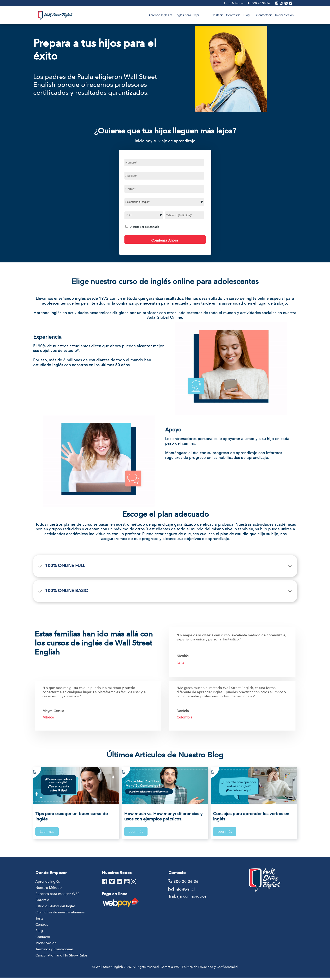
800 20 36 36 (261, 3)
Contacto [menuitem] (262, 15)
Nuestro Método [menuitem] (49, 890)
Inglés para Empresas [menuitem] (195, 15)
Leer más (47, 832)
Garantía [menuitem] (42, 902)
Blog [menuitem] (246, 15)
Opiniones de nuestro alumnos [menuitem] (60, 915)
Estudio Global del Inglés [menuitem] (55, 908)
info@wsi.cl (185, 892)
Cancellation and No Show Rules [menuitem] (61, 958)
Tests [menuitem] (216, 15)
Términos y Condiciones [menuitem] (54, 952)
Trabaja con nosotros (187, 898)
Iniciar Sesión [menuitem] (284, 15)
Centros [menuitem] (231, 15)
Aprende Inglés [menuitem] (164, 15)
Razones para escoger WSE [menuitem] (57, 896)
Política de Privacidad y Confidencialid (210, 969)
